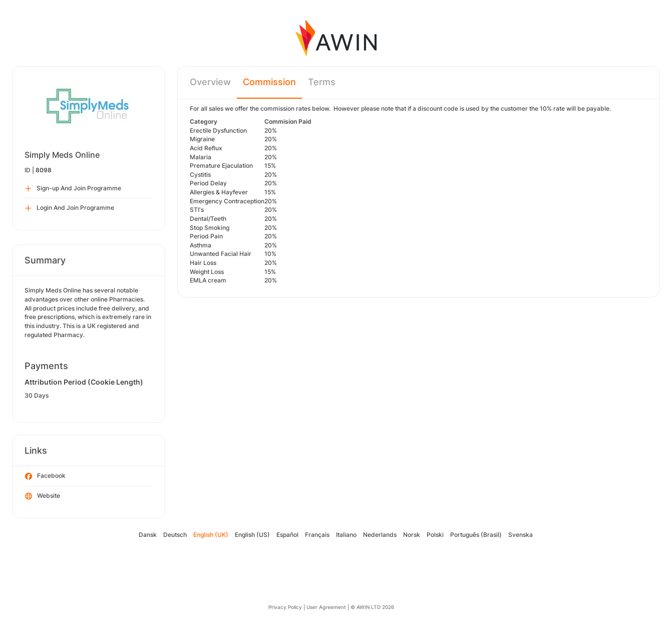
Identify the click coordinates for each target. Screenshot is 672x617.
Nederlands (380, 535)
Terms (322, 82)
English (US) (252, 535)
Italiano (346, 535)
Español (287, 535)
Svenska (521, 535)
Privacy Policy (285, 607)
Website (43, 496)
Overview (210, 82)
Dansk (148, 535)
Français (317, 535)
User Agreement (326, 607)
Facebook (45, 476)
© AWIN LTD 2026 (372, 607)
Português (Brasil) (476, 535)
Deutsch (175, 535)
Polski (435, 535)
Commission (269, 82)
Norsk (412, 535)
